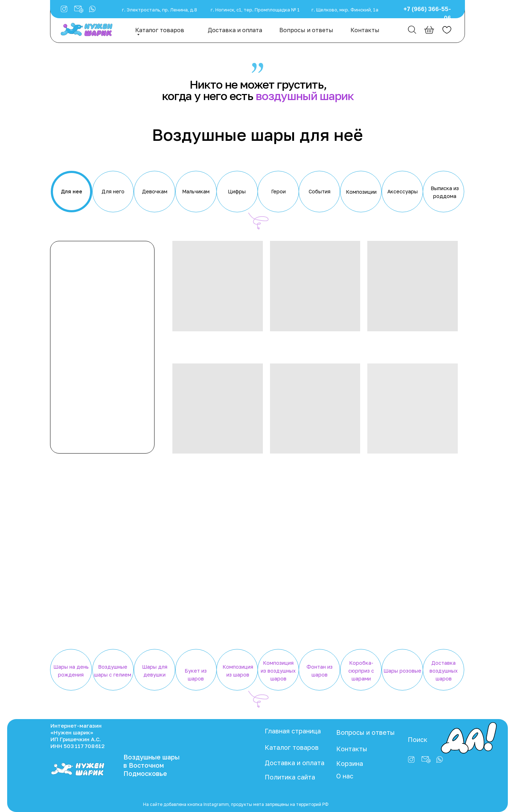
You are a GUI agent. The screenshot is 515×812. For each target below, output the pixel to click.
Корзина (350, 763)
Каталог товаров (160, 30)
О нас (345, 776)
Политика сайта (290, 777)
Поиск (418, 739)
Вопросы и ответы (306, 30)
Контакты (365, 30)
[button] (92, 9)
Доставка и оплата (235, 30)
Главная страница (293, 731)
